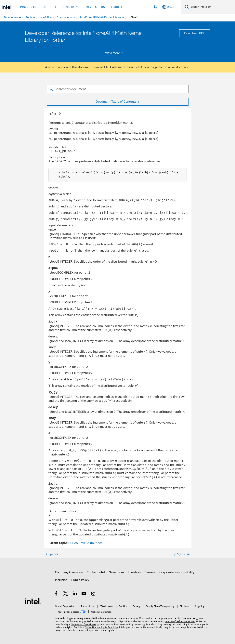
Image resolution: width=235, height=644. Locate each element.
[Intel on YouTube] (84, 594)
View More (115, 53)
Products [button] (28, 7)
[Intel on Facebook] (56, 594)
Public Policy (80, 580)
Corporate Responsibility (177, 572)
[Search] (187, 7)
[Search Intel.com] (212, 7)
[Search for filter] (118, 89)
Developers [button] (95, 7)
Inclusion (61, 580)
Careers (150, 572)
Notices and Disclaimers (84, 624)
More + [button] (117, 7)
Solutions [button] (71, 7)
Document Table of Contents (116, 102)
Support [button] (50, 7)
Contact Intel (96, 572)
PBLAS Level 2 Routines (85, 543)
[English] (169, 7)
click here (143, 67)
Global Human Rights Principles (101, 627)
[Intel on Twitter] (66, 594)
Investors (134, 572)
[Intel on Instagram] (93, 594)
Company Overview (69, 572)
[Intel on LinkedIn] (75, 594)
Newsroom (116, 572)
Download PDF (195, 33)
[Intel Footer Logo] (33, 601)
